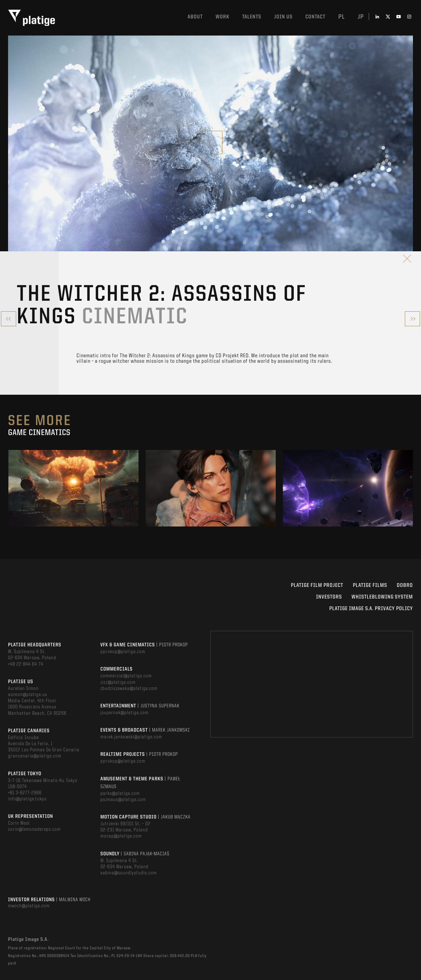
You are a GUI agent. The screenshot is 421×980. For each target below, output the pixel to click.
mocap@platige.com (121, 836)
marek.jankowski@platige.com (131, 737)
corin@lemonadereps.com (34, 829)
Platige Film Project (317, 585)
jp (361, 17)
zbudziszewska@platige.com (129, 689)
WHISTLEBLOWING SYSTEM (382, 597)
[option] (73, 488)
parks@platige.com (120, 794)
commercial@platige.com (126, 676)
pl (342, 17)
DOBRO (405, 585)
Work (222, 17)
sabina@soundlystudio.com (129, 873)
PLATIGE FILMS (370, 585)
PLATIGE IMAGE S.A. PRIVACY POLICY (371, 609)
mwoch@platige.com (29, 906)
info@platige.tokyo (27, 799)
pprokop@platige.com (123, 652)
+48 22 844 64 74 (26, 664)
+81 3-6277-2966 (25, 793)
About (195, 17)
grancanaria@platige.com (35, 756)
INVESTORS (329, 597)
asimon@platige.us (28, 695)
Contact (315, 17)
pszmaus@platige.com (123, 800)
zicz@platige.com (118, 683)
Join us (283, 17)
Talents (252, 17)
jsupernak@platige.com (124, 713)
